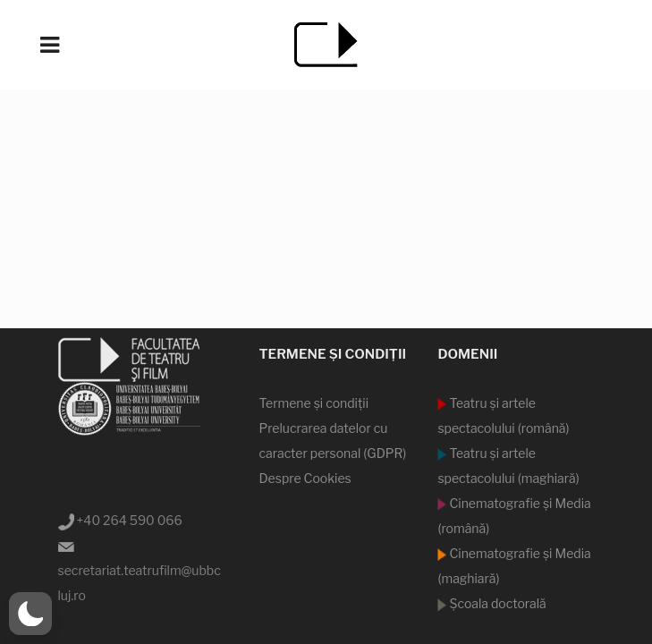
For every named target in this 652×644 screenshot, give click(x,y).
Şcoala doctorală (496, 603)
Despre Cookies (305, 478)
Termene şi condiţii (313, 403)
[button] (30, 614)
